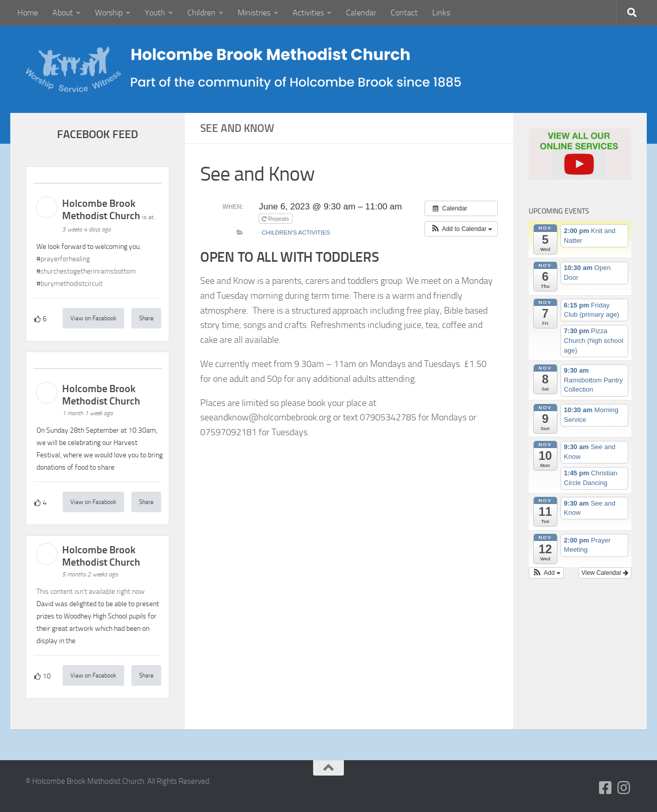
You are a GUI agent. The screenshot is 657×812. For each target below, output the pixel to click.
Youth (155, 13)
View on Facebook (93, 318)
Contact (404, 13)
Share (146, 318)
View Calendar (605, 573)
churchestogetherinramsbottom (88, 271)
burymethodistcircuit (72, 284)
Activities (308, 13)
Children (201, 13)
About (63, 13)
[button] (461, 229)
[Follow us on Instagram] (624, 788)
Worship (109, 13)
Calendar (361, 13)
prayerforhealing (65, 259)
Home (28, 13)
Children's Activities (296, 233)
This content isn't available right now (91, 592)
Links (441, 13)
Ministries (254, 13)
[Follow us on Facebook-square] (606, 788)
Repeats (276, 219)
